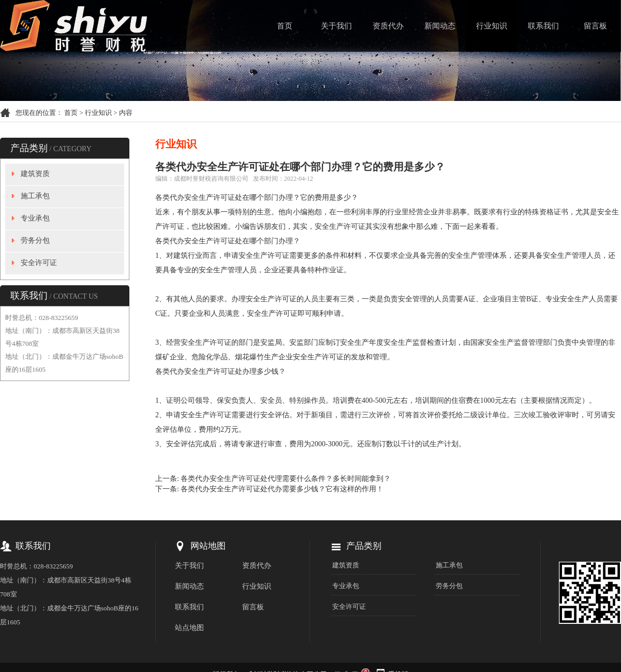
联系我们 (543, 26)
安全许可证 (39, 263)
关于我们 (336, 26)
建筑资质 (35, 174)
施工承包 (35, 196)
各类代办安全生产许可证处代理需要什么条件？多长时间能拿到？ (286, 479)
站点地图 (189, 628)
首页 (285, 26)
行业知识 (492, 26)
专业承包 (35, 218)
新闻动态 (440, 26)
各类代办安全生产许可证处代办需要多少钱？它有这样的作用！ (282, 489)
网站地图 (208, 546)
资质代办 (388, 26)
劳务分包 (35, 240)
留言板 (595, 26)
